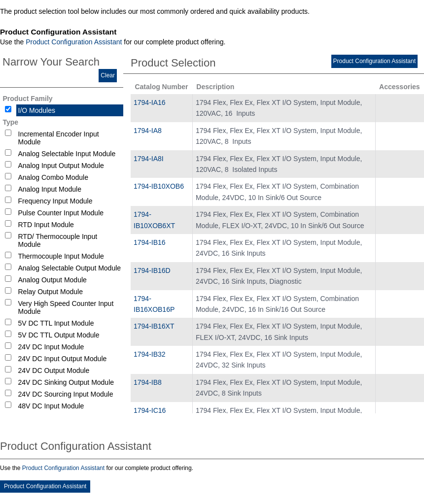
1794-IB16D (152, 270)
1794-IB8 (148, 382)
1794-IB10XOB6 (159, 186)
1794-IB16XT (154, 326)
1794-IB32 (150, 354)
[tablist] (212, 254)
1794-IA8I (149, 159)
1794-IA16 (150, 102)
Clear (108, 75)
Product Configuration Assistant (74, 42)
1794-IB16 (150, 242)
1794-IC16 (150, 410)
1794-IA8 (148, 131)
